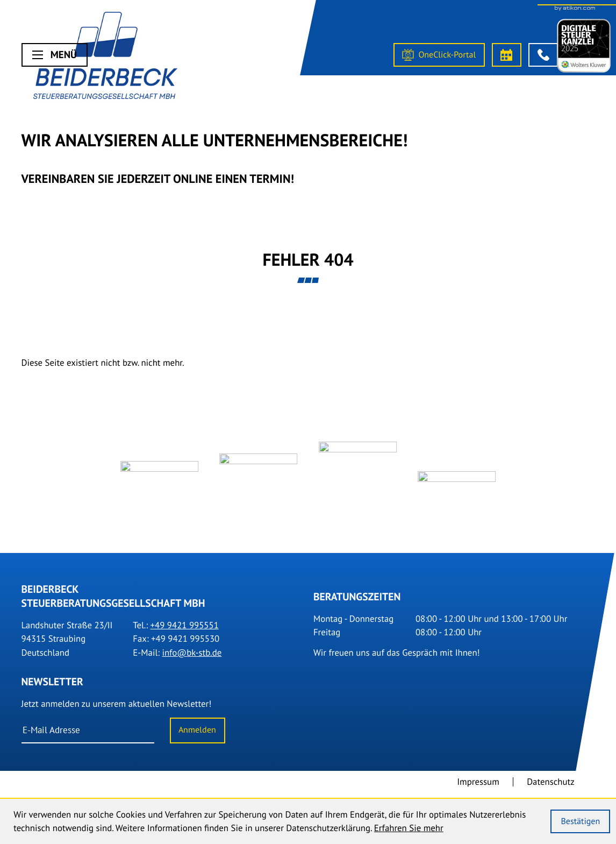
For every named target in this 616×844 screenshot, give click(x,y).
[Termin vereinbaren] (507, 55)
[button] (543, 55)
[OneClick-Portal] (439, 55)
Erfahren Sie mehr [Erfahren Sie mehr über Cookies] (409, 828)
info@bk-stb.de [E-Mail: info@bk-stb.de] (192, 658)
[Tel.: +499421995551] (185, 631)
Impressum (478, 788)
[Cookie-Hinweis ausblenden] (580, 821)
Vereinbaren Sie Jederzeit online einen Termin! (158, 179)
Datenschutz (551, 788)
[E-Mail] (88, 736)
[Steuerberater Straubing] (106, 58)
